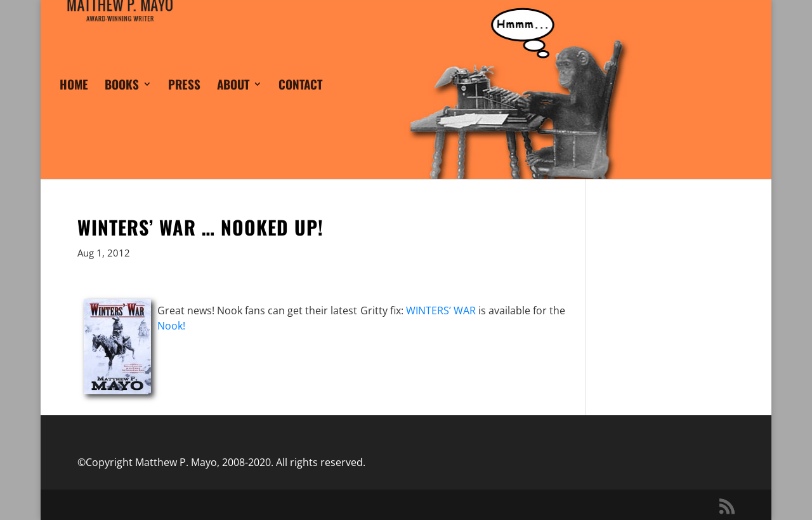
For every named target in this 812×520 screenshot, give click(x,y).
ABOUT (233, 102)
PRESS (184, 102)
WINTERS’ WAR (441, 310)
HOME (74, 102)
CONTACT (300, 102)
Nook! (171, 326)
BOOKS (122, 102)
